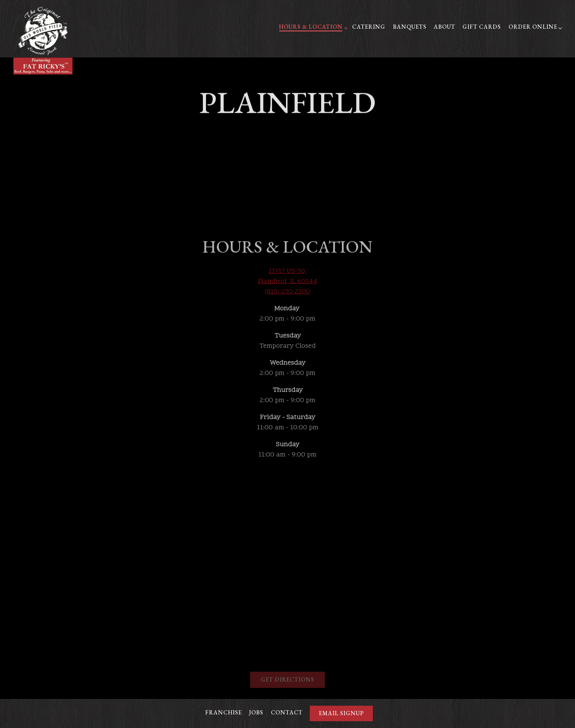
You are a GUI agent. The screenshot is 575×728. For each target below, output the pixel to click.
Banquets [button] (410, 27)
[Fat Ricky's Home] (43, 41)
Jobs (256, 713)
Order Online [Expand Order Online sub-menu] (534, 27)
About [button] (444, 27)
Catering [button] (369, 27)
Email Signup (341, 713)
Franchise (223, 713)
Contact (287, 713)
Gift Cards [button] (482, 27)
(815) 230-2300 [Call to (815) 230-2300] (287, 286)
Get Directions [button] (287, 674)
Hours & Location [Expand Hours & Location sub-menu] (312, 27)
